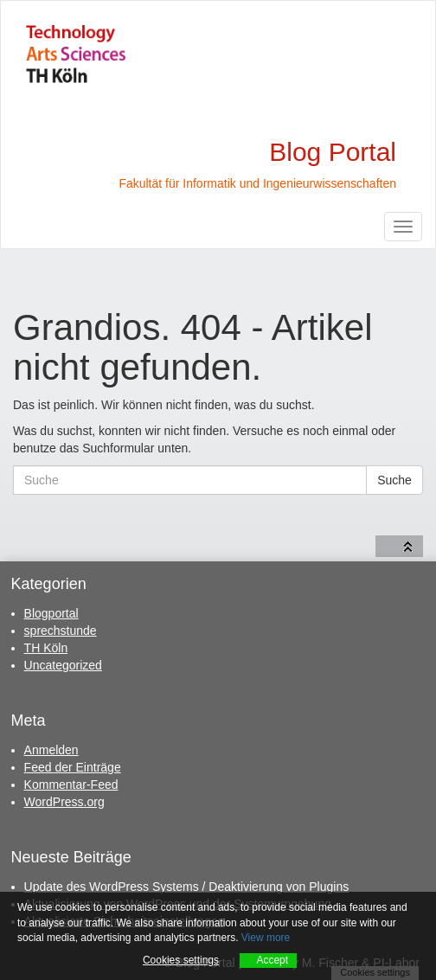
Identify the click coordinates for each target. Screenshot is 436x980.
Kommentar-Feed (71, 785)
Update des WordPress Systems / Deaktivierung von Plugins (187, 887)
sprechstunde (61, 631)
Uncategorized (63, 665)
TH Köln (46, 648)
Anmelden (51, 750)
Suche (394, 480)
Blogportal (51, 613)
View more (266, 938)
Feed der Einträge (73, 767)
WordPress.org (64, 802)
